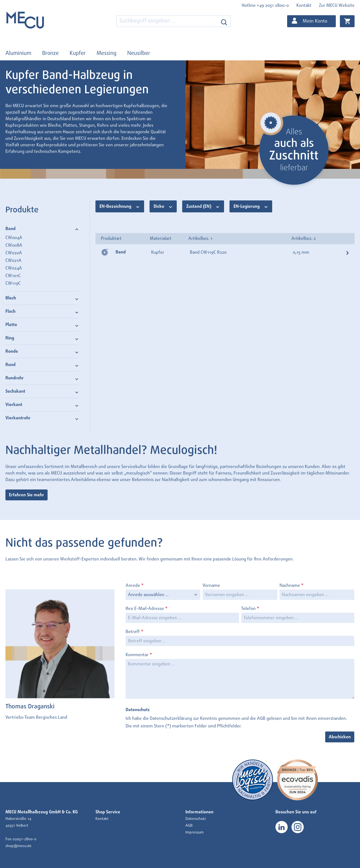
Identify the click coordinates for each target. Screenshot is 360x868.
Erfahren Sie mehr (27, 495)
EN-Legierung (251, 206)
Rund (42, 365)
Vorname (211, 585)
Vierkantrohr (42, 418)
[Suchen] (224, 21)
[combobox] (167, 21)
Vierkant (42, 404)
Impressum (195, 832)
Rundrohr (42, 378)
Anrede (135, 585)
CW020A (14, 253)
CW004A (14, 238)
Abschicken (340, 737)
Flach (42, 311)
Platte (42, 325)
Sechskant (42, 391)
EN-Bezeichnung (120, 206)
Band (42, 229)
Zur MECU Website (337, 5)
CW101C (13, 276)
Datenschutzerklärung (171, 718)
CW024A (14, 268)
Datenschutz (196, 819)
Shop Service (108, 812)
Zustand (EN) (203, 206)
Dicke (163, 206)
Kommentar (139, 655)
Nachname (291, 585)
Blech (42, 298)
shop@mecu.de (18, 846)
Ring (42, 338)
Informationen (199, 812)
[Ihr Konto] (311, 21)
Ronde (42, 351)
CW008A (14, 245)
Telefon (250, 609)
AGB (261, 718)
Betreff (134, 632)
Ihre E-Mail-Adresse (147, 609)
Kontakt (304, 5)
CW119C (13, 283)
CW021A (13, 261)
